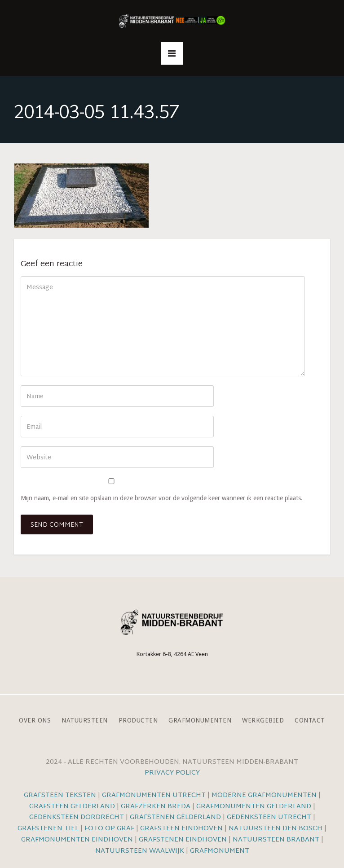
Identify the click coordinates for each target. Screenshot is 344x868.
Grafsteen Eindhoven (181, 829)
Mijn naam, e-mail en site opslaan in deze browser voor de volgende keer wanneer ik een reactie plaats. (162, 498)
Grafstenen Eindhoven (183, 840)
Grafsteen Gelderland (72, 807)
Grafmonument (220, 851)
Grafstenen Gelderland (175, 817)
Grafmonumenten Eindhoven (77, 840)
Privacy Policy (172, 773)
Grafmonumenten (200, 720)
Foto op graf (109, 829)
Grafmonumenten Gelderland (254, 807)
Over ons (35, 720)
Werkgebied (263, 720)
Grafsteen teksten (60, 795)
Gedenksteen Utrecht (270, 817)
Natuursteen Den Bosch (276, 829)
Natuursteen (85, 720)
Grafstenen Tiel (48, 829)
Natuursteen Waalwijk (140, 851)
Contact (310, 720)
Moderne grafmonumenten (264, 795)
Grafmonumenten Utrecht (154, 795)
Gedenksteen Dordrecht (77, 817)
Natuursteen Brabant (276, 840)
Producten (138, 720)
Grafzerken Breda (156, 807)
